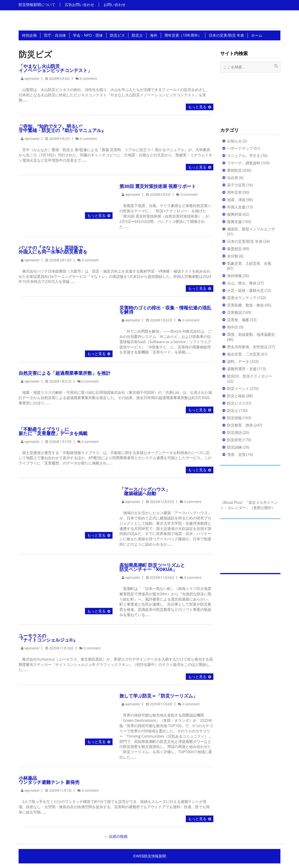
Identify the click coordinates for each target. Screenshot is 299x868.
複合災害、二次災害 (244, 354)
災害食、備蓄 (238, 320)
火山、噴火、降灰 (242, 283)
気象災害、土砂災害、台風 (249, 263)
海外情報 (234, 276)
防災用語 (234, 433)
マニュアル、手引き (244, 156)
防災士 (137, 35)
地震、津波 (236, 200)
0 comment (88, 79)
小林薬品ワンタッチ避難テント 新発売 (49, 780)
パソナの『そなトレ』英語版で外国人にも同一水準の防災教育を (53, 250)
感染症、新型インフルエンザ (251, 229)
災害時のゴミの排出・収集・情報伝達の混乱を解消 (165, 310)
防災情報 (234, 418)
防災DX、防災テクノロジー (250, 376)
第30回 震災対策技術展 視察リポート (158, 186)
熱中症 (233, 327)
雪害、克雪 (236, 455)
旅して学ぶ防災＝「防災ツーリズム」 (158, 696)
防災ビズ (117, 35)
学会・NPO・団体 (88, 35)
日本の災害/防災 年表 (226, 35)
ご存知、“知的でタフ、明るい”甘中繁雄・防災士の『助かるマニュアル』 (62, 128)
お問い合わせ (115, 5)
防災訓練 (234, 447)
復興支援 (234, 222)
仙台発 (233, 178)
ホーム (257, 35)
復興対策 (234, 214)
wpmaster (32, 79)
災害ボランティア (242, 298)
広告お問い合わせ (79, 5)
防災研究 (234, 440)
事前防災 (234, 170)
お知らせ (234, 141)
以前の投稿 (116, 836)
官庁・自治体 (55, 35)
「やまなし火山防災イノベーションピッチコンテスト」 (55, 68)
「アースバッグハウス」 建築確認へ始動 (145, 491)
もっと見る (197, 107)
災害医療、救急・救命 (245, 305)
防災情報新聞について (37, 5)
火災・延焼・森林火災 (245, 290)
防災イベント (238, 389)
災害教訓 (234, 312)
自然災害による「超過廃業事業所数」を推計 (65, 373)
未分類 (233, 256)
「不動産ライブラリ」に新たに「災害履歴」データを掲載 (53, 431)
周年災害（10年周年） (183, 35)
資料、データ (238, 361)
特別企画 (29, 35)
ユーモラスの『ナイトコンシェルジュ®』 (48, 638)
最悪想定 (234, 249)
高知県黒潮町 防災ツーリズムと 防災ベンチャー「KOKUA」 (152, 567)
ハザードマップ (240, 148)
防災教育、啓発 (240, 425)
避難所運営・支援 (242, 369)
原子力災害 (236, 185)
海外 (154, 35)
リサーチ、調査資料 (244, 163)
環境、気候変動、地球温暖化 (251, 334)
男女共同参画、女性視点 (247, 347)
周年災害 (234, 192)
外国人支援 (236, 207)
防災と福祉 (236, 396)
